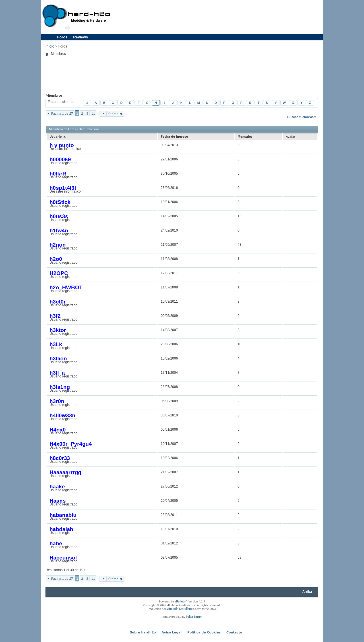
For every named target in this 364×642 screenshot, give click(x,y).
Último (116, 114)
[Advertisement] (218, 17)
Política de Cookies (204, 632)
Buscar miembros (300, 117)
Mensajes (245, 137)
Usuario (58, 137)
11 (93, 113)
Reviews (80, 37)
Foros (62, 37)
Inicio (50, 46)
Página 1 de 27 (62, 113)
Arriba (307, 592)
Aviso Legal (172, 632)
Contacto (234, 632)
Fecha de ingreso (174, 137)
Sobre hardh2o (143, 632)
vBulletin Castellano (180, 609)
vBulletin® (181, 601)
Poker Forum (194, 617)
